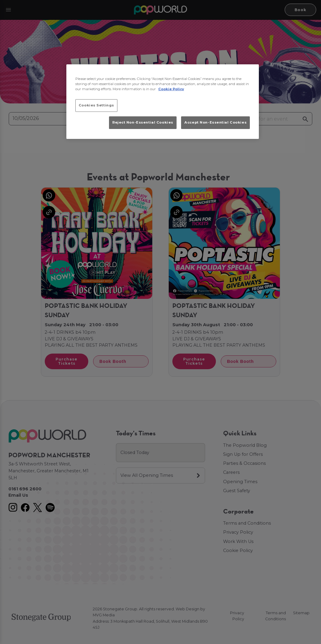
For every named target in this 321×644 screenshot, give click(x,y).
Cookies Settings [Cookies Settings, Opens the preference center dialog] (96, 105)
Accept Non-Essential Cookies (215, 122)
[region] (163, 102)
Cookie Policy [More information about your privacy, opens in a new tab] (171, 89)
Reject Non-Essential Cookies (143, 122)
